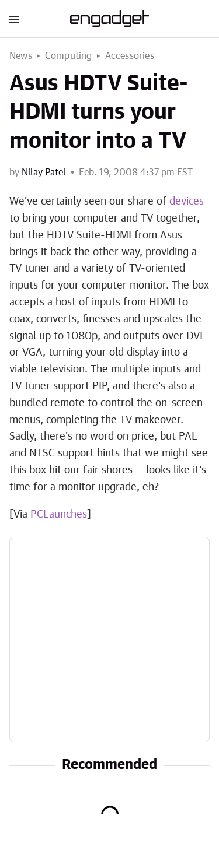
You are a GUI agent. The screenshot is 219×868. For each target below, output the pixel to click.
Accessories (130, 56)
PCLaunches (59, 515)
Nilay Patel (44, 173)
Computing (69, 56)
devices (187, 202)
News (21, 56)
